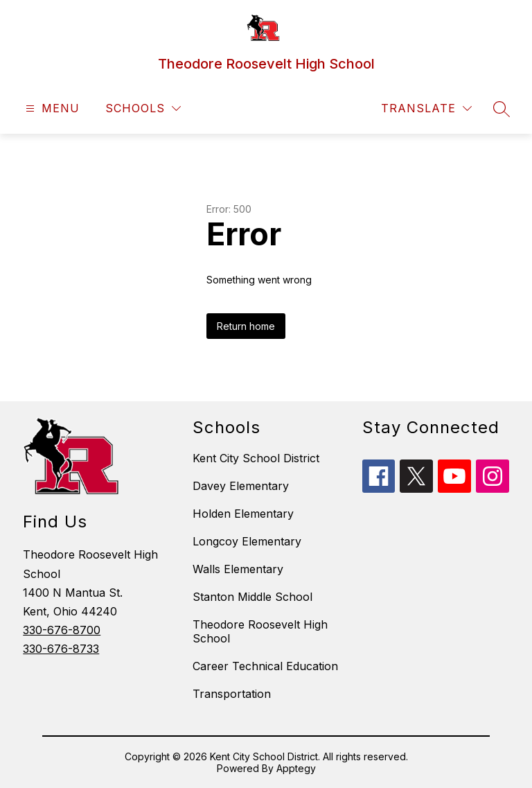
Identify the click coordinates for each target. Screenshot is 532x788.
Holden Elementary (243, 514)
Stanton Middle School (252, 597)
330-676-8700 (62, 630)
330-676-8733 (61, 649)
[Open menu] (51, 108)
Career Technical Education (265, 666)
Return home (246, 326)
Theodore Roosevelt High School (260, 631)
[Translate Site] (426, 108)
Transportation (232, 694)
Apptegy (296, 768)
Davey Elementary (241, 486)
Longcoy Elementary (247, 541)
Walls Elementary (238, 569)
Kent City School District (256, 458)
